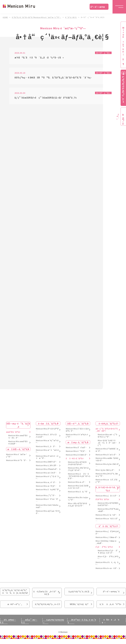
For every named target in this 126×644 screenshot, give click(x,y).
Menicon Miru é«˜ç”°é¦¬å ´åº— (47, 479)
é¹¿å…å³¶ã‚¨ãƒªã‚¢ (104, 548)
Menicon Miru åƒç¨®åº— (78, 494)
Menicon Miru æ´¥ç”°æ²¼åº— (47, 443)
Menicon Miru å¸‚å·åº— (46, 447)
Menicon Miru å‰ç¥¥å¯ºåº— (47, 492)
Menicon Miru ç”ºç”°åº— (46, 496)
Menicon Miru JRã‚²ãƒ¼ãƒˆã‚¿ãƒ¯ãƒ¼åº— (78, 470)
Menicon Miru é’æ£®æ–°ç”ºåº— (16, 457)
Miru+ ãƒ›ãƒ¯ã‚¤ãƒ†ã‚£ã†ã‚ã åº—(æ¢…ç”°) (107, 444)
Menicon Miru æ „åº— (77, 483)
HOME (5, 17)
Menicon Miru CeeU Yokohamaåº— (47, 507)
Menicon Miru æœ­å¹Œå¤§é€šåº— (18, 444)
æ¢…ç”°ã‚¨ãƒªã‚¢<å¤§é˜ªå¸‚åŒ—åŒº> (107, 431)
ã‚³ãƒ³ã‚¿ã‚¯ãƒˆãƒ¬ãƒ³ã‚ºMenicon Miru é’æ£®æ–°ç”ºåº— (37, 17)
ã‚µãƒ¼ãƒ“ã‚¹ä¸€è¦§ (79, 593)
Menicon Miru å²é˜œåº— (76, 448)
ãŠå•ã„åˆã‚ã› (110, 626)
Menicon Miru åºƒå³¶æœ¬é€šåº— (108, 511)
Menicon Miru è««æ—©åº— (107, 569)
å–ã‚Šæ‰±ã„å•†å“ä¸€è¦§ (47, 595)
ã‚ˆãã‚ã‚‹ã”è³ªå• (111, 608)
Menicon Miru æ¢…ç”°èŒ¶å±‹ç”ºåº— (107, 437)
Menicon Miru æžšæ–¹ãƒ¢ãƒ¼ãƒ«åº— (107, 460)
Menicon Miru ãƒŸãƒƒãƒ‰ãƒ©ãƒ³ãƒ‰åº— (77, 464)
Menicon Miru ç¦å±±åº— (107, 497)
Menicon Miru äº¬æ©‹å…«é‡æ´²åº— (47, 458)
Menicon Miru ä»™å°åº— (17, 461)
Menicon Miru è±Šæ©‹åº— (77, 456)
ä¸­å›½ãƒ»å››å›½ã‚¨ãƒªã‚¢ (108, 490)
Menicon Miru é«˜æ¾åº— (106, 516)
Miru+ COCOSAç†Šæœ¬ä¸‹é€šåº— (106, 543)
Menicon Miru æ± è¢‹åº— (46, 474)
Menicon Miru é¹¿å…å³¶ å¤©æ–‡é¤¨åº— (108, 553)
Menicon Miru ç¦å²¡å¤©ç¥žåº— (107, 534)
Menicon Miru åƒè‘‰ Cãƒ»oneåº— (46, 437)
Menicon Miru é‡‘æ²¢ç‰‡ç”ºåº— (77, 437)
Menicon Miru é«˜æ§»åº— (106, 456)
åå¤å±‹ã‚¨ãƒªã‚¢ (75, 459)
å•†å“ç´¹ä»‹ (103, 53)
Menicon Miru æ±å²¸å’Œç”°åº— (107, 482)
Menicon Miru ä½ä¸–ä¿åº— (107, 564)
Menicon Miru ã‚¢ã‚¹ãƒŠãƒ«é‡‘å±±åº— (78, 488)
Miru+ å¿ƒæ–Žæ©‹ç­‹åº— (105, 471)
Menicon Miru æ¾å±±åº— (107, 521)
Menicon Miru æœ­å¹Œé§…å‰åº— (18, 438)
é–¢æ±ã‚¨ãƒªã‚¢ (48, 424)
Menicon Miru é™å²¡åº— (76, 452)
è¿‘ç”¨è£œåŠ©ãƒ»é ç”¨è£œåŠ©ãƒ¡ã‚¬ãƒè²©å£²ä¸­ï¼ (47, 98)
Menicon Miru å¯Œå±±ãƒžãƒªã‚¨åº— (77, 431)
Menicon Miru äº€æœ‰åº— (47, 470)
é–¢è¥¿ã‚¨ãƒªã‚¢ (108, 424)
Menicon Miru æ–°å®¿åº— (46, 487)
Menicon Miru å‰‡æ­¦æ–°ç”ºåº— (78, 500)
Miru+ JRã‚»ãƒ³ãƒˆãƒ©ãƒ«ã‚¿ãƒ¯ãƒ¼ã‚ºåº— (77, 506)
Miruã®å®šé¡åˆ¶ (123, 46)
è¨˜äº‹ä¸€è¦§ (71, 17)
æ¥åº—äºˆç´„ (15, 608)
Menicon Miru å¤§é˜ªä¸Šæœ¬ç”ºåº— (107, 476)
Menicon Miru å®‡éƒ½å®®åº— (47, 431)
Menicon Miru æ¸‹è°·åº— (46, 483)
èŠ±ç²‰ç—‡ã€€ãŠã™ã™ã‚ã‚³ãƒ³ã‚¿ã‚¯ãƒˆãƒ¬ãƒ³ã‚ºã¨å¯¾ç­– (53, 78)
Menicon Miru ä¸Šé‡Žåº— (47, 466)
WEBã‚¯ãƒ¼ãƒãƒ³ (79, 608)
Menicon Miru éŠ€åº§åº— (47, 463)
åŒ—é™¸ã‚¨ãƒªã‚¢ (78, 424)
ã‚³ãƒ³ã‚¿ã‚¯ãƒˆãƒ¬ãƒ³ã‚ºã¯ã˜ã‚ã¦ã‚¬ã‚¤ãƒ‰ (15, 593)
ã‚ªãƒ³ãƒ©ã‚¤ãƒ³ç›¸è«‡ (47, 608)
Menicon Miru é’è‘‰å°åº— (47, 501)
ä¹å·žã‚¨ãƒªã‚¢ (108, 527)
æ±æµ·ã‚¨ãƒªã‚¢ (78, 443)
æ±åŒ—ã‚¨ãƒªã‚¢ (18, 450)
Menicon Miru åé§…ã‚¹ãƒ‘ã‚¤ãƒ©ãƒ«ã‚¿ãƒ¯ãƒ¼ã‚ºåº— (78, 477)
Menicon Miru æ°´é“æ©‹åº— (47, 452)
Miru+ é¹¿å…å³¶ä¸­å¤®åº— (108, 559)
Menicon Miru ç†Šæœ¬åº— (107, 538)
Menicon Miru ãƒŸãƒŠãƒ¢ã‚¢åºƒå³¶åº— (108, 505)
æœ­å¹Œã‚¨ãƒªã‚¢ (13, 433)
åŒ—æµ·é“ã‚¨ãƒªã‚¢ (18, 426)
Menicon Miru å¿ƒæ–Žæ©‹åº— (107, 466)
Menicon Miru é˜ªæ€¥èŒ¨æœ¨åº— (107, 451)
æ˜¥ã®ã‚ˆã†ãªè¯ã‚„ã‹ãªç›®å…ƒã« (39, 57)
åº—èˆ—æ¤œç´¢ (98, 7)
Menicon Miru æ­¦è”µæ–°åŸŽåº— (47, 513)
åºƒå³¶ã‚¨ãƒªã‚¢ (102, 500)
